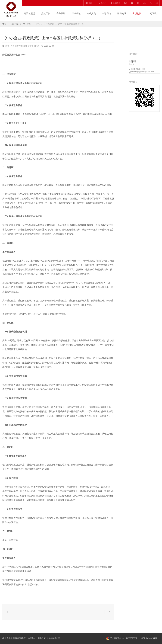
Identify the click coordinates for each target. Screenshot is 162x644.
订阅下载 (152, 13)
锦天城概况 (29, 13)
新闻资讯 (122, 13)
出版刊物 (137, 13)
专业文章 (27, 24)
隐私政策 (42, 638)
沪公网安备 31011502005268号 (124, 638)
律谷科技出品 (54, 638)
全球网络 (106, 13)
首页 (4, 24)
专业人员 (91, 13)
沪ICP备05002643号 (149, 638)
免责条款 (32, 638)
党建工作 (46, 13)
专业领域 (61, 13)
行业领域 (76, 13)
